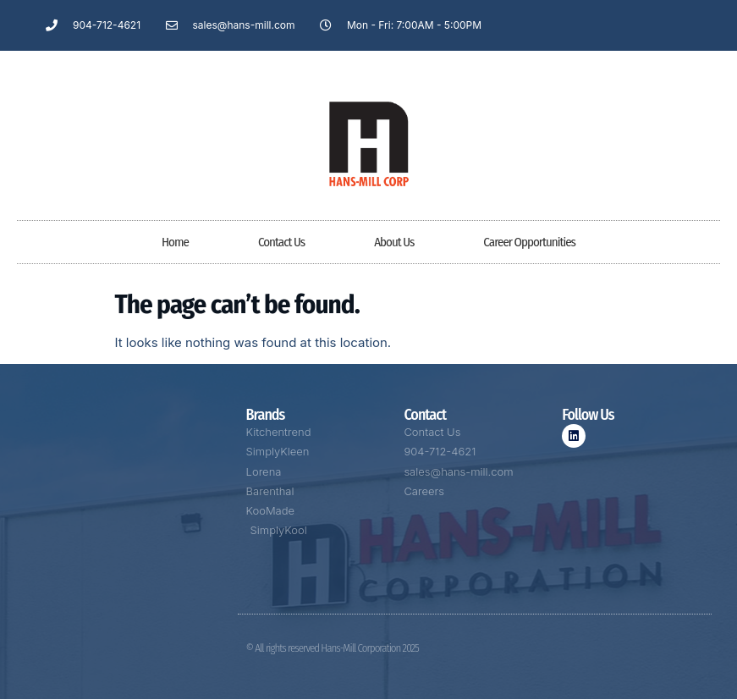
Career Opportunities (529, 242)
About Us (394, 242)
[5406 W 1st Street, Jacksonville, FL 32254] (123, 525)
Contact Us (281, 242)
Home (175, 242)
